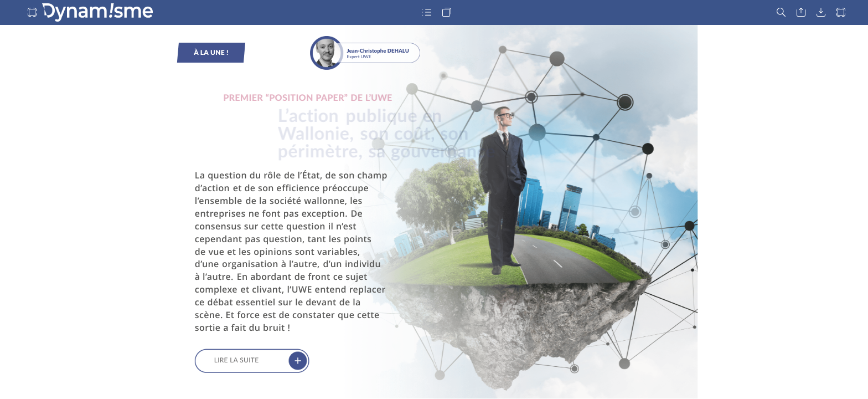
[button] (32, 12)
